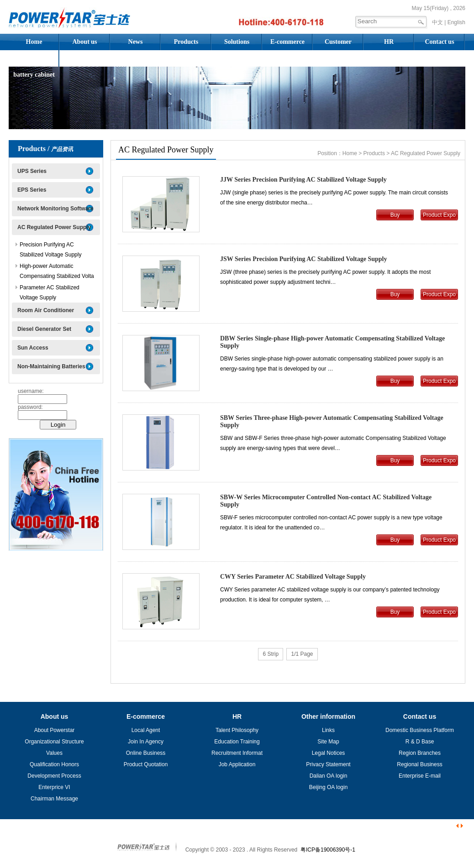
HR (389, 42)
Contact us (439, 42)
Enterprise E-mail (420, 776)
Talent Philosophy (237, 730)
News (136, 42)
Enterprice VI (54, 787)
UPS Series (32, 171)
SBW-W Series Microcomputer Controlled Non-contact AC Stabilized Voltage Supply (326, 501)
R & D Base (420, 742)
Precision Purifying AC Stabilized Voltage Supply (50, 250)
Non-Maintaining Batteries (51, 366)
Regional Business (419, 764)
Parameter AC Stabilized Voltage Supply (50, 293)
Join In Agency (146, 742)
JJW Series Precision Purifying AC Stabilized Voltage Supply (303, 180)
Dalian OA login (329, 776)
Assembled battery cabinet (34, 61)
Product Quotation (146, 764)
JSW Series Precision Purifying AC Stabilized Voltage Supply (303, 259)
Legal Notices (329, 753)
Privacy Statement (328, 764)
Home (34, 42)
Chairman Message (54, 799)
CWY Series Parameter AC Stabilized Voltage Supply (293, 577)
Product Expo (439, 215)
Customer (338, 42)
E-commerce (287, 42)
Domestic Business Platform (420, 730)
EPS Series (32, 190)
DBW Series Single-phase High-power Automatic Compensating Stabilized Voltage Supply (332, 342)
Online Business (146, 753)
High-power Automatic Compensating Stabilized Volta (57, 271)
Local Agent (146, 730)
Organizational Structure (54, 742)
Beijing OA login (329, 787)
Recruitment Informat (237, 753)
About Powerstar (55, 730)
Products (186, 42)
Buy (395, 215)
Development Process (54, 776)
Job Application (237, 764)
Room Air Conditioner (46, 310)
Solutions (237, 42)
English (456, 22)
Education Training (237, 742)
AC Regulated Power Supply (54, 227)
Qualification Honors (54, 764)
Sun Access (33, 348)
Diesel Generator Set (44, 329)
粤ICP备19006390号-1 (328, 850)
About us (84, 42)
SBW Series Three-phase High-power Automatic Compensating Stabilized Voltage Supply (332, 421)
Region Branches (420, 753)
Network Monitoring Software (55, 209)
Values (54, 753)
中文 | (439, 22)
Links (328, 730)
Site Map (328, 742)
